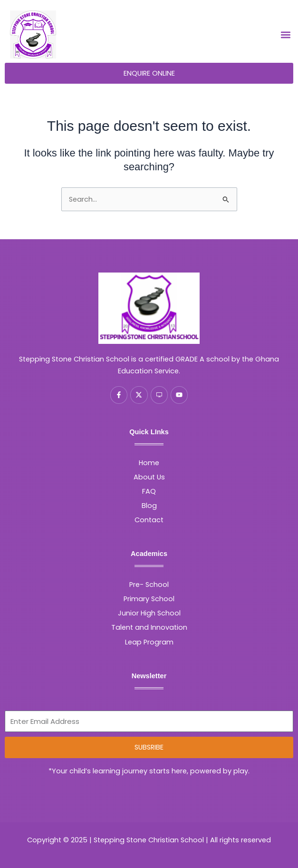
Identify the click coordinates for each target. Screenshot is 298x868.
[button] (285, 35)
